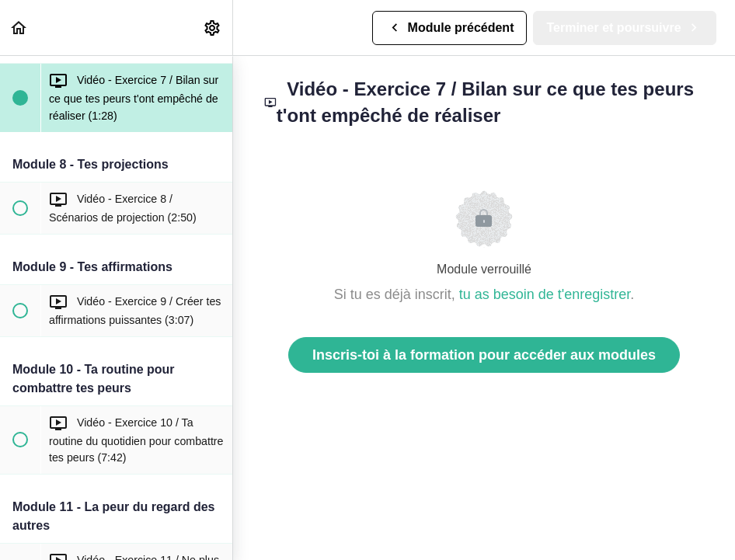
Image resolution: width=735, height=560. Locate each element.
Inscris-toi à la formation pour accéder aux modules (484, 355)
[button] (19, 28)
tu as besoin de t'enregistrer (545, 294)
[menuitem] (213, 28)
